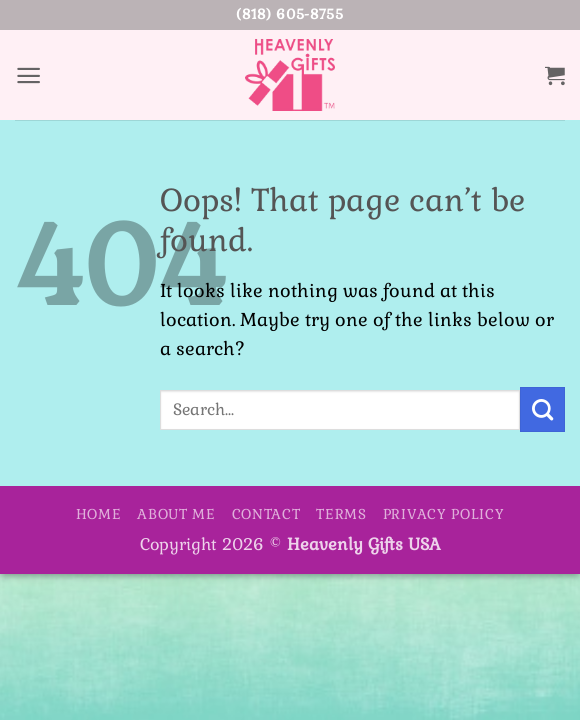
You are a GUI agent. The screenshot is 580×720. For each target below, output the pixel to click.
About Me (176, 514)
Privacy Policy (444, 514)
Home (99, 514)
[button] (29, 74)
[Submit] (542, 409)
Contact (266, 514)
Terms (341, 514)
